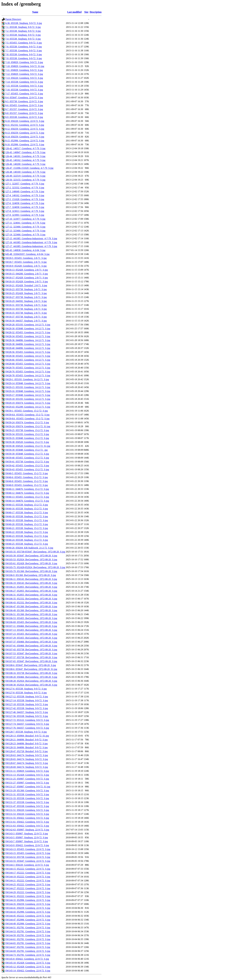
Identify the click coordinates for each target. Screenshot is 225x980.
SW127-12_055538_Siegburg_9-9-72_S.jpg (27, 697)
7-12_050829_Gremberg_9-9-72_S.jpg (24, 74)
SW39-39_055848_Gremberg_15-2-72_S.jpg (27, 454)
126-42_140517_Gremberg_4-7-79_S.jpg (25, 148)
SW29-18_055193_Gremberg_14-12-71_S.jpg (28, 399)
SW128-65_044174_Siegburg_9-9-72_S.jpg (27, 759)
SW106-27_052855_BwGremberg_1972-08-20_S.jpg (31, 591)
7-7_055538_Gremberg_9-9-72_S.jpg (23, 51)
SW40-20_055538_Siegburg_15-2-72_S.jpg (27, 524)
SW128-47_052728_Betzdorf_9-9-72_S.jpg (26, 751)
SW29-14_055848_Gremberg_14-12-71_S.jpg (28, 383)
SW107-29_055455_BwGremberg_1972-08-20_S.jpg (31, 638)
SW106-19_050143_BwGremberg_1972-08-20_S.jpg (31, 583)
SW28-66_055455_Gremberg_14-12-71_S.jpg (28, 360)
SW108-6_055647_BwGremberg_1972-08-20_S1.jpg (31, 669)
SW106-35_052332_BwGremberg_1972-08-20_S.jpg (31, 599)
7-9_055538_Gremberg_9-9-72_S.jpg (23, 58)
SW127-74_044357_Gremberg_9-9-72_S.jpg (27, 724)
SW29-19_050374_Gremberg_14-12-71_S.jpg (28, 403)
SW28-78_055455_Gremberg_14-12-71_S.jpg (28, 375)
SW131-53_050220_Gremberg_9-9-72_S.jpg (27, 814)
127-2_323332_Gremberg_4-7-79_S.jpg (25, 188)
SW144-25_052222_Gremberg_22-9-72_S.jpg (28, 884)
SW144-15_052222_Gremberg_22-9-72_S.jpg (28, 869)
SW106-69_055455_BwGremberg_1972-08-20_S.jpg (31, 622)
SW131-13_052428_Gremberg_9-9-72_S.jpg (27, 775)
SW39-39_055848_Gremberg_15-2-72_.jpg (26, 450)
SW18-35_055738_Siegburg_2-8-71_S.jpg (26, 313)
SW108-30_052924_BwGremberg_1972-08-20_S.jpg (31, 685)
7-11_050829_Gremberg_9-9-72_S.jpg (24, 70)
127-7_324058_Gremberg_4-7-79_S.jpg (25, 207)
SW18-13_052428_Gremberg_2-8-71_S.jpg (27, 270)
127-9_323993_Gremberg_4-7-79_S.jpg (25, 215)
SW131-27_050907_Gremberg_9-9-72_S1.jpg (28, 787)
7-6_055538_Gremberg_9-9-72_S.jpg (23, 47)
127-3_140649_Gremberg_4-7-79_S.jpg (25, 191)
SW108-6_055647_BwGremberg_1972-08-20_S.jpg (31, 665)
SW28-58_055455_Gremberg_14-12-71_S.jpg (28, 356)
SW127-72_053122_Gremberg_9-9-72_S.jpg (27, 720)
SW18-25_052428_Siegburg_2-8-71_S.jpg (26, 293)
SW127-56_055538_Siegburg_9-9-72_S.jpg (27, 716)
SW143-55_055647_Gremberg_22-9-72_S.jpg (28, 861)
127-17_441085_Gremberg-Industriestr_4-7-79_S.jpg (31, 246)
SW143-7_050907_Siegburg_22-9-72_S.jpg (27, 841)
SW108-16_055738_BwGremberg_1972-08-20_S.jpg (31, 673)
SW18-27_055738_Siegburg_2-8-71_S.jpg (26, 297)
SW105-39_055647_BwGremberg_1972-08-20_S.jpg (31, 556)
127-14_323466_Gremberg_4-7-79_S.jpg (25, 235)
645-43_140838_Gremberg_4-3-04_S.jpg (25, 250)
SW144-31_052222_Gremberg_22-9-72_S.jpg (28, 896)
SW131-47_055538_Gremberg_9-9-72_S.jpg (27, 806)
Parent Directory (13, 19)
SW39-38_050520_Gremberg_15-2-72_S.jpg (27, 442)
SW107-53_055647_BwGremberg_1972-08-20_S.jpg (31, 653)
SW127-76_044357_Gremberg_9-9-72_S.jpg (27, 728)
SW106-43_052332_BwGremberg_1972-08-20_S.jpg (31, 603)
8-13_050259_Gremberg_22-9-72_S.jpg (25, 133)
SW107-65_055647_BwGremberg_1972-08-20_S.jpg (31, 661)
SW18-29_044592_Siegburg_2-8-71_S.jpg (26, 301)
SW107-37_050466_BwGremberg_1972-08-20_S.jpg (31, 642)
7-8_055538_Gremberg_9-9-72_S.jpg (23, 54)
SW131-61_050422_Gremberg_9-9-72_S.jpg (27, 822)
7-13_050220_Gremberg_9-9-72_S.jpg (24, 78)
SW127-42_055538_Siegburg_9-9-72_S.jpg (27, 708)
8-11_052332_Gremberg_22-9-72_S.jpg (25, 125)
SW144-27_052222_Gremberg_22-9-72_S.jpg (28, 888)
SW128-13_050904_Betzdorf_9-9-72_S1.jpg (27, 736)
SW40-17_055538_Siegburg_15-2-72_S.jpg (27, 513)
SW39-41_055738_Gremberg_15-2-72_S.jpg (27, 462)
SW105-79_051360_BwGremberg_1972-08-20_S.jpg (31, 571)
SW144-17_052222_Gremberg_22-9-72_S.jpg (28, 873)
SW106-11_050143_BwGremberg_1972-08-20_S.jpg (31, 579)
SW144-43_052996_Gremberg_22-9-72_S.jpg (28, 912)
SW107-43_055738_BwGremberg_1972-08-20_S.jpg (31, 650)
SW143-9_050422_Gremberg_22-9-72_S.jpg (27, 845)
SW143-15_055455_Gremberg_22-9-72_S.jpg (28, 853)
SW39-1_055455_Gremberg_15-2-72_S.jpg (27, 411)
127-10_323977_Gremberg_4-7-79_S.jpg (25, 219)
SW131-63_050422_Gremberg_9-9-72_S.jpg (27, 826)
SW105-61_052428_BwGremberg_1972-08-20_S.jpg (31, 563)
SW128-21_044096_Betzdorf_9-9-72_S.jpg (26, 740)
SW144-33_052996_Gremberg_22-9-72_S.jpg (28, 900)
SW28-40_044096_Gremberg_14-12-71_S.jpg (28, 348)
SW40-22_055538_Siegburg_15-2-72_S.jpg (27, 532)
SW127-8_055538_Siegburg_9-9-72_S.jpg (26, 693)
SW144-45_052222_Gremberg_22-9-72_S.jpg (28, 916)
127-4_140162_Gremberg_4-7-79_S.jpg (25, 195)
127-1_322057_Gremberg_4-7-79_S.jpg (25, 184)
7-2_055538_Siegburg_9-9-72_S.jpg (23, 31)
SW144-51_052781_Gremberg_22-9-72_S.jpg (28, 928)
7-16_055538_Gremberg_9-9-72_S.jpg (24, 90)
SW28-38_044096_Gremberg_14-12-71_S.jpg (28, 344)
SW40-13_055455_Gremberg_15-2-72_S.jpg (27, 497)
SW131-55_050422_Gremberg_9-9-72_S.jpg (27, 818)
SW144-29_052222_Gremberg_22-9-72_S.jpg (28, 892)
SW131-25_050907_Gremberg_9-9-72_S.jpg (27, 779)
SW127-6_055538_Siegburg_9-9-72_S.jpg (26, 689)
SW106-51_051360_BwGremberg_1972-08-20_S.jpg (31, 614)
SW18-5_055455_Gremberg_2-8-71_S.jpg (26, 258)
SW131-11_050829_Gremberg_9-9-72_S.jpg (27, 771)
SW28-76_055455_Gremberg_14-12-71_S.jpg (28, 372)
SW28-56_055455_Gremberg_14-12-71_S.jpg (28, 352)
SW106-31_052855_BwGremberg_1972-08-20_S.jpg (31, 595)
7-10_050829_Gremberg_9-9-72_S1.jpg (25, 66)
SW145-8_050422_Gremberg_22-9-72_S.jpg (27, 959)
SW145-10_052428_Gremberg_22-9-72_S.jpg (28, 963)
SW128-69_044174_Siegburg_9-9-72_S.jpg (27, 767)
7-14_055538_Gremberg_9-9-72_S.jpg (24, 82)
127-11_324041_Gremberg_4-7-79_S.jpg (25, 223)
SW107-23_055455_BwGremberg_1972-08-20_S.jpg (31, 634)
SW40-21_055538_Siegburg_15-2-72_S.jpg (27, 528)
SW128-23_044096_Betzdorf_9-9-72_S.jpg (26, 744)
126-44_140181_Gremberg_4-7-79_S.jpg (25, 156)
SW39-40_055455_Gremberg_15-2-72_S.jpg (27, 458)
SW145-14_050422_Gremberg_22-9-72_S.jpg (28, 971)
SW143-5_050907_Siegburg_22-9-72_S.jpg (27, 837)
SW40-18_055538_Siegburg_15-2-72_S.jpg (27, 516)
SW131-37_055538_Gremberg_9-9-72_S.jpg (27, 802)
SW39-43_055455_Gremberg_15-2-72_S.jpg (27, 469)
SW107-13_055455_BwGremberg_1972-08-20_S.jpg (31, 630)
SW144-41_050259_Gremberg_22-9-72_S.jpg (28, 908)
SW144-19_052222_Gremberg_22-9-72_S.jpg (28, 877)
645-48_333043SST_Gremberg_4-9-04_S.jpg (27, 254)
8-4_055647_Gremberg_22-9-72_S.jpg (24, 98)
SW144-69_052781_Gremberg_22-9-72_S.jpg (28, 951)
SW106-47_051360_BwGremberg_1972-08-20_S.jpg (31, 606)
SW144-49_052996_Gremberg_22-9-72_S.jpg (28, 924)
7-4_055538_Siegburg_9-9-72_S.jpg (23, 39)
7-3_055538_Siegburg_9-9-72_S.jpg (23, 35)
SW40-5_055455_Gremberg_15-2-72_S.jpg (27, 473)
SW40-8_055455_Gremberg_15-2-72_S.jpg (27, 481)
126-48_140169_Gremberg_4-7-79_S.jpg (25, 172)
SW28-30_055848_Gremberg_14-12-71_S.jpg (28, 328)
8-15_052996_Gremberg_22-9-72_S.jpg (25, 141)
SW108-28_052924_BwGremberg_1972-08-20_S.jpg (31, 681)
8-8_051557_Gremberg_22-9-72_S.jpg (24, 113)
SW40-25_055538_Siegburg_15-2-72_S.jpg (27, 544)
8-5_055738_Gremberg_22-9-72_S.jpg (24, 101)
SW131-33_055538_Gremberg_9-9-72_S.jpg (27, 798)
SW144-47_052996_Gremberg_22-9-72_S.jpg (28, 920)
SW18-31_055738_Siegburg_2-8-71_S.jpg (26, 305)
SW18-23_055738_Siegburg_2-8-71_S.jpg (26, 289)
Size (86, 12)
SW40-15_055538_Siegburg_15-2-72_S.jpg (27, 505)
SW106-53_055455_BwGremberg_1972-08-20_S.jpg (31, 618)
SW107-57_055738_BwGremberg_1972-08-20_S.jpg (31, 657)
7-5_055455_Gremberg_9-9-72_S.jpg (23, 43)
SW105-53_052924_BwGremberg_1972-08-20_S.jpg (31, 559)
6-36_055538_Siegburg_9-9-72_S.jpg (24, 23)
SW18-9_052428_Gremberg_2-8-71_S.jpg (26, 266)
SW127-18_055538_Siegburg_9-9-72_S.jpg (27, 704)
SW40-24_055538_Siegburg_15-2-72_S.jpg (27, 540)
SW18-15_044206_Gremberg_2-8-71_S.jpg (27, 274)
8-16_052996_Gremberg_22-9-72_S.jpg (25, 144)
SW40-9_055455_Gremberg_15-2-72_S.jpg (27, 485)
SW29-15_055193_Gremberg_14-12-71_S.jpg (28, 387)
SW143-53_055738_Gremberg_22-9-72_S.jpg (28, 857)
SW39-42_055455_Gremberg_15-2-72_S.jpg (27, 466)
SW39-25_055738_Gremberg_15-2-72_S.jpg (27, 430)
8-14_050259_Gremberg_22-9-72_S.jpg (25, 137)
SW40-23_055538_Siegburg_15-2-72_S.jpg (27, 536)
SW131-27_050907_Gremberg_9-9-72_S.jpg (27, 783)
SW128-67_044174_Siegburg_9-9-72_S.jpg (27, 763)
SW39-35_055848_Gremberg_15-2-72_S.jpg (27, 438)
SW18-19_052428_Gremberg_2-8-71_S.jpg (27, 282)
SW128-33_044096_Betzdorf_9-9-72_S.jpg (26, 747)
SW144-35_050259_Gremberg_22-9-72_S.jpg (28, 904)
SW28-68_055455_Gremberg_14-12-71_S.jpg (28, 364)
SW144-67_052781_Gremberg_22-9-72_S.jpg (28, 947)
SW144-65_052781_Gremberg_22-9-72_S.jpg (28, 943)
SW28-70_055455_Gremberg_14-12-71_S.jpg (28, 368)
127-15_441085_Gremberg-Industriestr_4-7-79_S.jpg (31, 238)
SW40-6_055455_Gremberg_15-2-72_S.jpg (27, 477)
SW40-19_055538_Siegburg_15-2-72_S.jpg (27, 520)
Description (96, 12)
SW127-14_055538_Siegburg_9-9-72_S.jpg (27, 700)
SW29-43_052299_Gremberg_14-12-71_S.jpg (28, 407)
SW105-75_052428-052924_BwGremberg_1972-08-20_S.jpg (35, 567)
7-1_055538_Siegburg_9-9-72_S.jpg (23, 27)
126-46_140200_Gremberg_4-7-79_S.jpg (25, 164)
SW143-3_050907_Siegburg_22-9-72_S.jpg (27, 834)
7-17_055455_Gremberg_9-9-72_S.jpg (24, 94)
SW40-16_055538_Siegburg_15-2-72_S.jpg (27, 509)
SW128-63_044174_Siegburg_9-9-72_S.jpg (27, 755)
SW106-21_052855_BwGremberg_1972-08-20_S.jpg (31, 587)
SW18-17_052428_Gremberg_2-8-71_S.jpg (27, 278)
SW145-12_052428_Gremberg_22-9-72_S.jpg (28, 967)
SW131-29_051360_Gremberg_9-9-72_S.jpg (27, 790)
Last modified (74, 12)
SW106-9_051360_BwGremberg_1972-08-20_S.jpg (31, 575)
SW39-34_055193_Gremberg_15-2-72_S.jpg (27, 434)
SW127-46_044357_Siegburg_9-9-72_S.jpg (27, 712)
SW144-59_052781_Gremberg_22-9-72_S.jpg (28, 935)
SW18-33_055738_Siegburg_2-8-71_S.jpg (26, 309)
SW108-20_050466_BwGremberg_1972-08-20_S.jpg (31, 677)
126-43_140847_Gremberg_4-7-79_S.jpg (25, 152)
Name (35, 12)
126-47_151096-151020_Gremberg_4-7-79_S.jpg (29, 168)
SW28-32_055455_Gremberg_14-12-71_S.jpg (28, 332)
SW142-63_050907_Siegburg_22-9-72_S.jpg (27, 830)
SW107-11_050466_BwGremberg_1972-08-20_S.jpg (31, 626)
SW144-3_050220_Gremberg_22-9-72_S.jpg (27, 865)
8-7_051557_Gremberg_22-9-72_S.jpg (24, 109)
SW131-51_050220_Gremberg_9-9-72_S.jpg (27, 810)
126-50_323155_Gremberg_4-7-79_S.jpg (25, 180)
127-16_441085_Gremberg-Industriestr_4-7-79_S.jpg (31, 242)
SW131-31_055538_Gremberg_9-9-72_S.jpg (27, 794)
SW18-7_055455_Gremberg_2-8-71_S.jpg (26, 262)
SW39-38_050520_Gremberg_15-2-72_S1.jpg (28, 446)
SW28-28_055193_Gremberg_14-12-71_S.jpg (28, 325)
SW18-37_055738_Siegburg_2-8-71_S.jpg (26, 317)
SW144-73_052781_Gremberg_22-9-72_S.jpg (28, 955)
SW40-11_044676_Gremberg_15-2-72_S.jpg (27, 489)
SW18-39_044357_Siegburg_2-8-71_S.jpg (26, 321)
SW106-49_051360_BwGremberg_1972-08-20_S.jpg (31, 610)
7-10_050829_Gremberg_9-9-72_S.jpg (24, 62)
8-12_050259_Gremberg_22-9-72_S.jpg (25, 129)
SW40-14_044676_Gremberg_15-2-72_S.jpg (27, 501)
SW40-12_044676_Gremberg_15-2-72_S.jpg (27, 493)
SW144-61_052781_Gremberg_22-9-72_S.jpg (28, 939)
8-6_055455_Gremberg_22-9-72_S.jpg (24, 105)
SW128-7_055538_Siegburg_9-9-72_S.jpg (26, 732)
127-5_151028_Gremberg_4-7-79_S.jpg (25, 199)
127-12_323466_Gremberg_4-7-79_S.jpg (25, 227)
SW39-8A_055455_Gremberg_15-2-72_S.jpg (27, 419)
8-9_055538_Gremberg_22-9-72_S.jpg (24, 117)
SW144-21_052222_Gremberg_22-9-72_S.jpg (28, 881)
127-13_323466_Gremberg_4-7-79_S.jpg (25, 231)
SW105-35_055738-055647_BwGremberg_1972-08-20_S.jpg (35, 552)
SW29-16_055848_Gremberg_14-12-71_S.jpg (28, 391)
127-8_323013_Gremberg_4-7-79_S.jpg (25, 211)
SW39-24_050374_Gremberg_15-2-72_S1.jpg (28, 426)
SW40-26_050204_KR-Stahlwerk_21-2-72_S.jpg (29, 548)
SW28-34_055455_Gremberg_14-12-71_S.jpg (28, 336)
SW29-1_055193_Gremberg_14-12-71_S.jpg (27, 379)
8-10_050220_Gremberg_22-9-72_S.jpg (25, 121)
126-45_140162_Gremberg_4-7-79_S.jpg (25, 160)
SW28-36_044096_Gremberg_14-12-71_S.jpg (28, 340)
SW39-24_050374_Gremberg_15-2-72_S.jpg (27, 422)
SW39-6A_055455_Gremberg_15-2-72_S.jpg (27, 415)
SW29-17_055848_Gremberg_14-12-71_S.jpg (28, 395)
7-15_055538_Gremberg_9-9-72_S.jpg (24, 86)
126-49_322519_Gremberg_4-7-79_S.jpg (25, 176)
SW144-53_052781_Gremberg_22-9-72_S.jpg (28, 931)
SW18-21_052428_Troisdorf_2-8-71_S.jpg (26, 285)
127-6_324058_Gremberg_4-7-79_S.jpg (25, 203)
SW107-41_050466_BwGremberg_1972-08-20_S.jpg (31, 646)
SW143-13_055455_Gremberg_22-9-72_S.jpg (28, 849)
